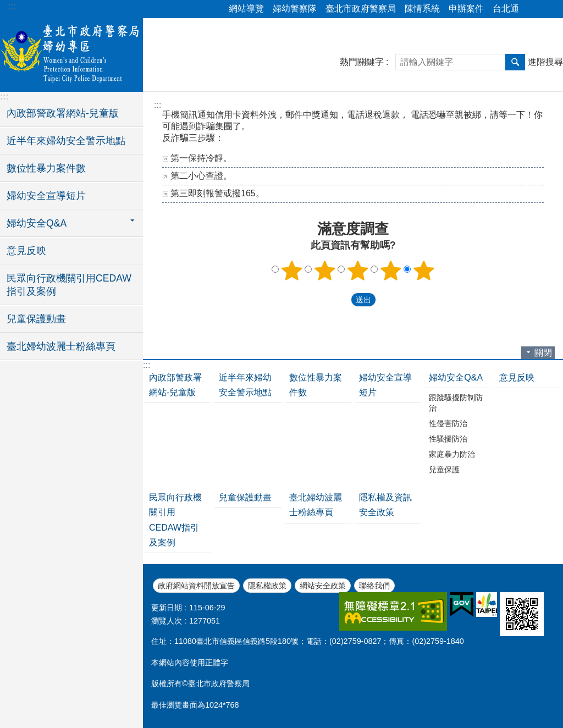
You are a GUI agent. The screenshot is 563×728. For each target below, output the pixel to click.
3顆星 (358, 271)
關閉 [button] (543, 353)
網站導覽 (246, 9)
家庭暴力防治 (452, 454)
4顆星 (391, 271)
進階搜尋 (545, 62)
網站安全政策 (323, 586)
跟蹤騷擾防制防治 (456, 403)
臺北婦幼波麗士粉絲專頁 (61, 346)
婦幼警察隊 (295, 9)
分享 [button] (533, 9)
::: (12, 6)
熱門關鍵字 (362, 62)
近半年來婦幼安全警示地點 (66, 141)
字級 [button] (548, 9)
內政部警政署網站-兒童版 (63, 113)
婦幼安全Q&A (456, 377)
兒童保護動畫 (36, 319)
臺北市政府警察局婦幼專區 (71, 53)
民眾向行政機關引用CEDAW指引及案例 (69, 285)
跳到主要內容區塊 (6, 6)
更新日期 (167, 608)
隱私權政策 (267, 586)
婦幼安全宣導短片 (46, 196)
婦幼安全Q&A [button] (37, 223)
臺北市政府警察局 (361, 9)
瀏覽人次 (167, 621)
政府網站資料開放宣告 (196, 586)
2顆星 (325, 271)
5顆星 (424, 271)
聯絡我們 (374, 586)
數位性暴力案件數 (46, 168)
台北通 (506, 9)
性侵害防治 (448, 423)
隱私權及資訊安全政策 (385, 505)
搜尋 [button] (515, 62)
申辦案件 (466, 9)
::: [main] (158, 105)
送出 (340, 300)
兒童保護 (444, 470)
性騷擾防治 (448, 439)
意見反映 (26, 251)
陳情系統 (422, 9)
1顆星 (292, 271)
